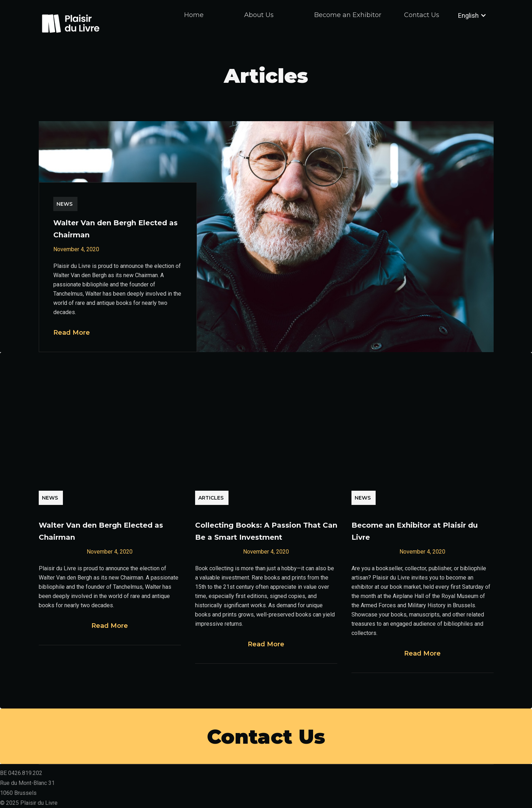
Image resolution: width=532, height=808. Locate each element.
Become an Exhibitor (348, 15)
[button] (466, 15)
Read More (72, 333)
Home (194, 15)
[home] (71, 23)
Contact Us (422, 15)
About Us (259, 15)
